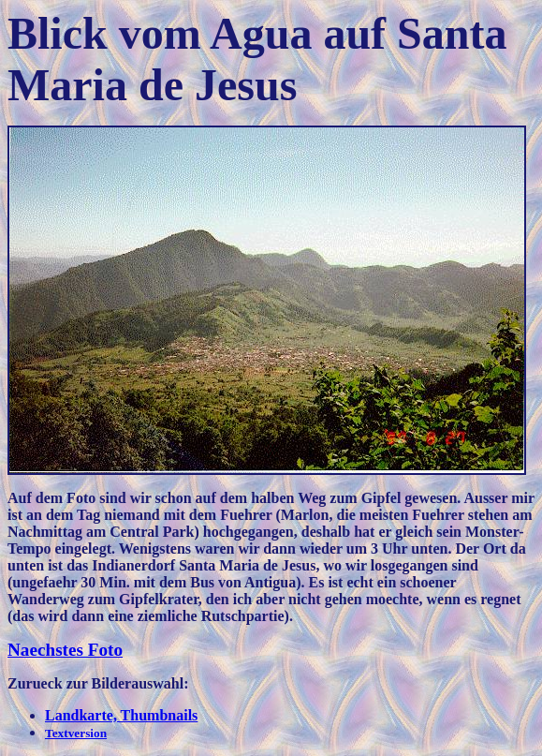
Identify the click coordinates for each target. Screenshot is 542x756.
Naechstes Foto (65, 650)
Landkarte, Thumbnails (121, 715)
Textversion (76, 733)
